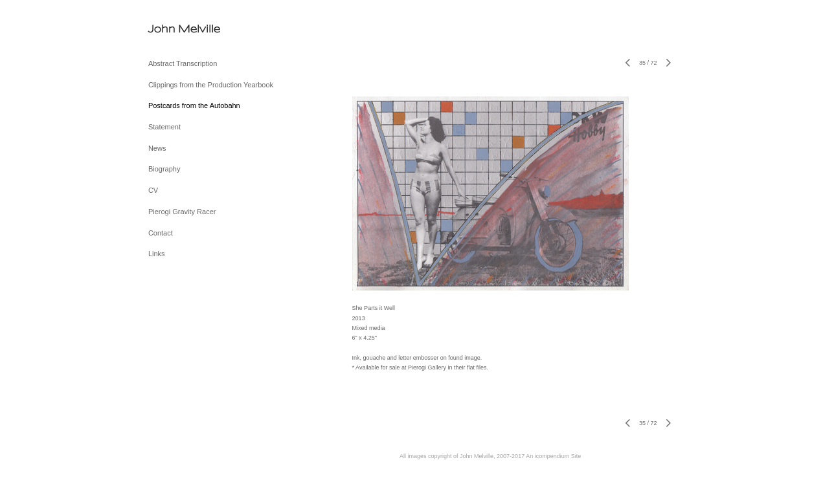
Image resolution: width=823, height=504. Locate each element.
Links (157, 254)
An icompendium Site (553, 456)
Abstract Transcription (183, 63)
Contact (161, 233)
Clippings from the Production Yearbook (211, 85)
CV (153, 190)
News (157, 148)
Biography (164, 169)
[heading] (181, 29)
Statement (164, 127)
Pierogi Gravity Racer (182, 212)
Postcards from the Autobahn (194, 105)
